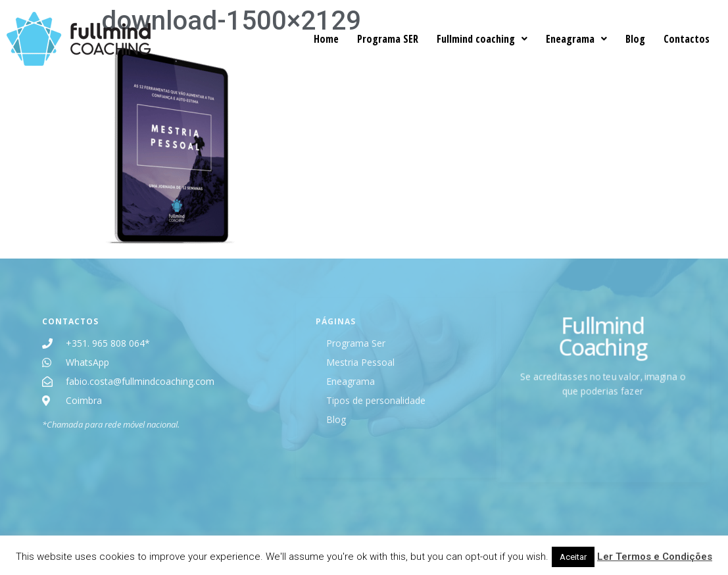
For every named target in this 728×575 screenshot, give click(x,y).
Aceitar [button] (573, 557)
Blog (635, 39)
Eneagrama (576, 39)
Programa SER (388, 39)
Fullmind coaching (482, 39)
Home (326, 39)
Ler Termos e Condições (655, 557)
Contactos (687, 39)
